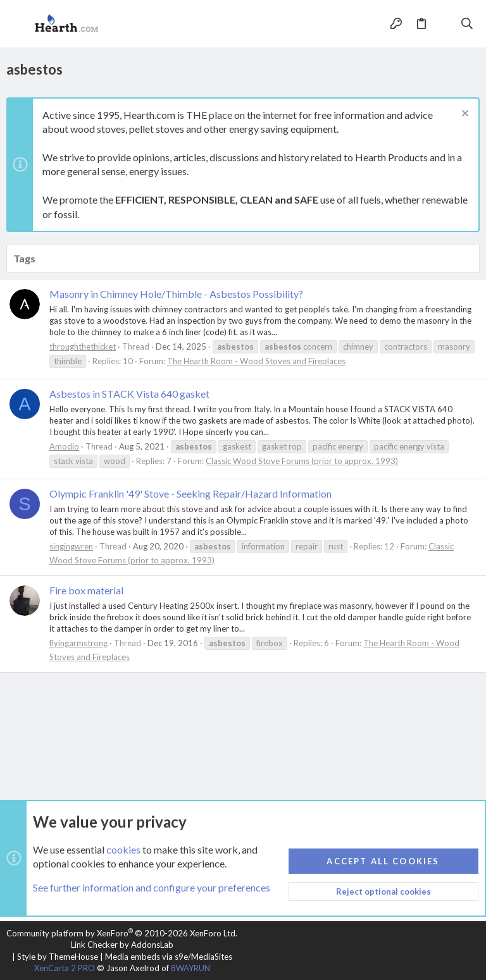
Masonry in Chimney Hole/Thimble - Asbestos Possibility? (176, 294)
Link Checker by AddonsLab (122, 945)
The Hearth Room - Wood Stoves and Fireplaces (256, 361)
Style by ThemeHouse (58, 957)
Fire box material (86, 590)
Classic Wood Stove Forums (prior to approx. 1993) (302, 461)
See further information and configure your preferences (152, 888)
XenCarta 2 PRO (65, 968)
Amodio (64, 446)
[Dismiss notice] (464, 115)
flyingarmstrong (78, 643)
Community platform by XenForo (122, 933)
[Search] (467, 24)
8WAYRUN (190, 968)
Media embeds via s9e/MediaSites (169, 957)
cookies (123, 849)
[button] (19, 24)
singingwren (71, 546)
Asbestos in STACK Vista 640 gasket (129, 394)
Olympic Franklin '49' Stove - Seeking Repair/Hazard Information (190, 493)
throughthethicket (83, 346)
